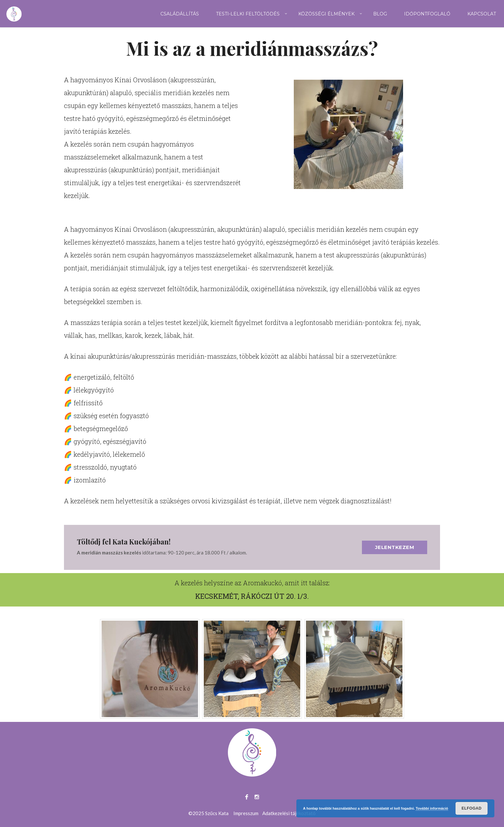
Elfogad (472, 808)
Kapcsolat (482, 14)
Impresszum (246, 813)
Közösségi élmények (326, 14)
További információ (432, 808)
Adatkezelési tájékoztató (289, 813)
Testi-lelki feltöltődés (248, 14)
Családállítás (180, 14)
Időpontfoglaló (427, 14)
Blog (380, 14)
